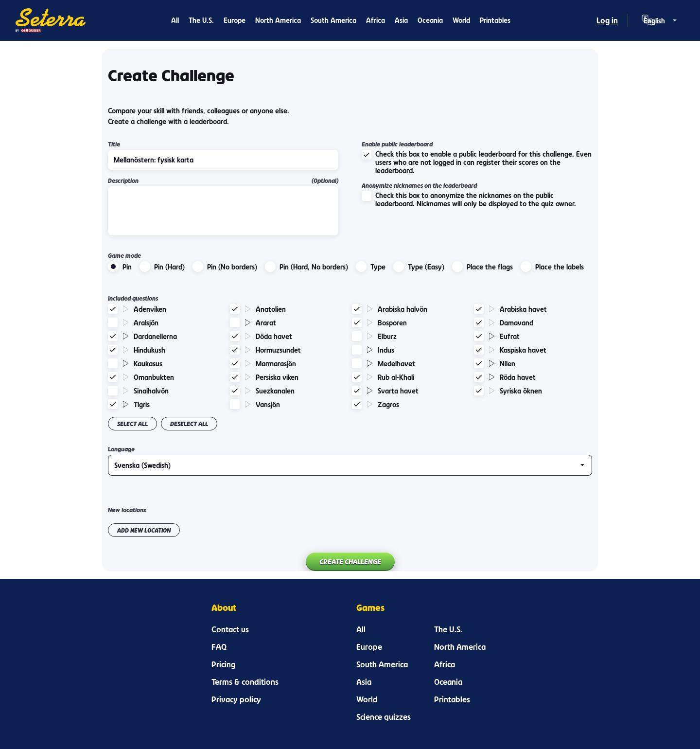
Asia (401, 20)
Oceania (430, 20)
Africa (376, 20)
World (461, 20)
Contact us (230, 629)
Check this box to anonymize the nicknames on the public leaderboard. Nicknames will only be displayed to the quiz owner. (469, 199)
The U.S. (201, 20)
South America (333, 20)
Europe (235, 20)
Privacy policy (236, 699)
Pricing (223, 664)
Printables (495, 20)
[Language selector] (661, 21)
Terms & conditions (245, 682)
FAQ (219, 647)
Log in (607, 20)
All (175, 20)
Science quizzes (384, 717)
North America (278, 20)
